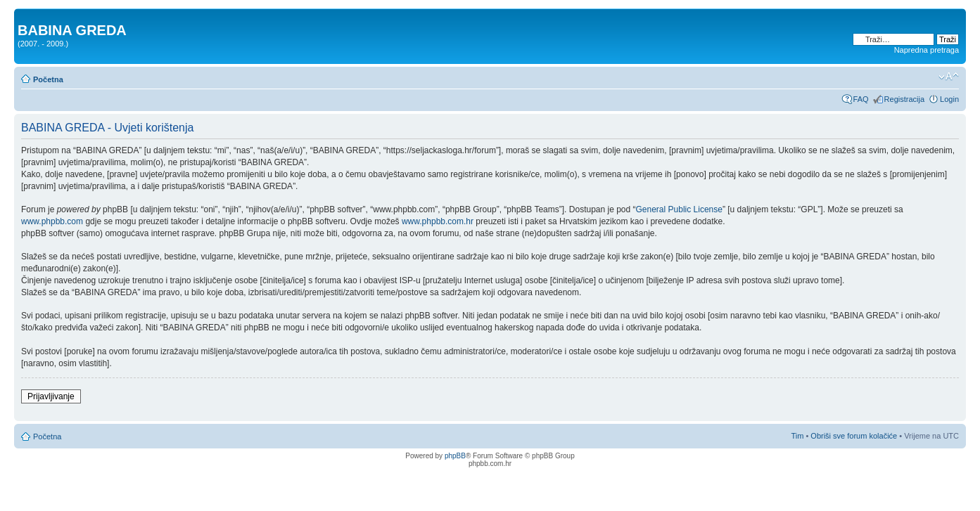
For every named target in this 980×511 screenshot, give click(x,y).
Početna (48, 79)
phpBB (455, 456)
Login (949, 99)
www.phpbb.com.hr (439, 221)
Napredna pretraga (927, 50)
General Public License (679, 209)
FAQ (861, 99)
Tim (797, 436)
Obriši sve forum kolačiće (854, 436)
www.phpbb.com (52, 221)
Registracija (904, 99)
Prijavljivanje (51, 396)
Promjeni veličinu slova (949, 77)
